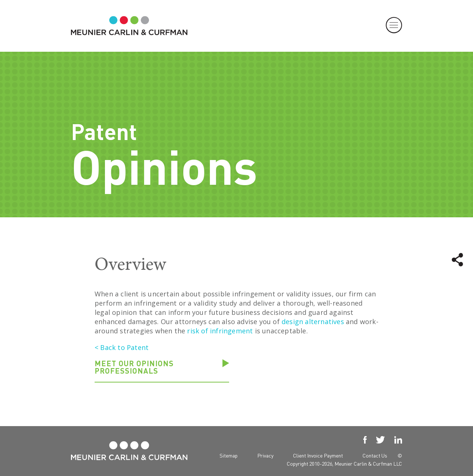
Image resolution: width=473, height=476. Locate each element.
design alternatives (313, 322)
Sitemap (229, 455)
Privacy (265, 455)
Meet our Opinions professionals (134, 368)
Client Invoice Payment (318, 455)
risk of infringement (220, 331)
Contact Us (375, 455)
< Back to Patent (122, 347)
